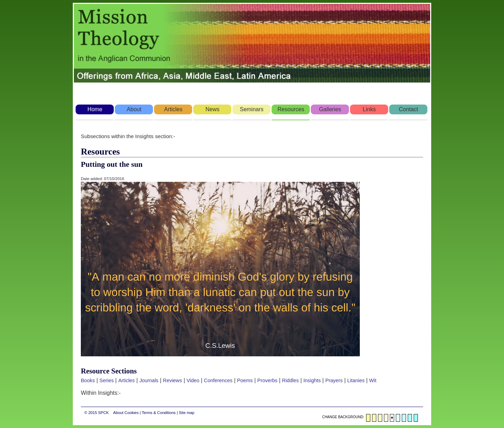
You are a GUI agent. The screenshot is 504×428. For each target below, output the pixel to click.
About (134, 109)
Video (193, 380)
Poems (245, 380)
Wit (373, 380)
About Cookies (126, 413)
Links (369, 109)
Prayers (334, 380)
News (212, 109)
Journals (149, 380)
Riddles (290, 380)
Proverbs (267, 380)
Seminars (252, 109)
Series (107, 380)
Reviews (173, 380)
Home (95, 109)
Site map (187, 413)
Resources (291, 109)
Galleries (330, 109)
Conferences (218, 380)
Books (88, 380)
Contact (408, 109)
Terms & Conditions (159, 413)
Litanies (356, 380)
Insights (312, 380)
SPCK (103, 413)
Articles (173, 109)
